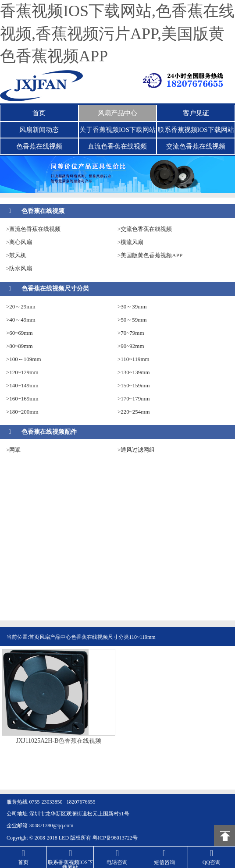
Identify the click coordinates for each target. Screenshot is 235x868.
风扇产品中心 (117, 113)
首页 (39, 113)
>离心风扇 (19, 242)
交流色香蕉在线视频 (196, 146)
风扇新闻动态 (39, 130)
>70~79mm (131, 333)
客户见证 (196, 113)
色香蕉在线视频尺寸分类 (55, 289)
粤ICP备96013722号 (115, 838)
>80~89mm (20, 346)
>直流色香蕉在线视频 (33, 229)
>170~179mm (134, 399)
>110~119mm (134, 359)
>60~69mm (20, 333)
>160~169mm (22, 399)
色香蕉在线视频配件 (49, 432)
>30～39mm (132, 306)
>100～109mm (24, 359)
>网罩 (13, 450)
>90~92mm (131, 346)
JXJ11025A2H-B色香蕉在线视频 (59, 741)
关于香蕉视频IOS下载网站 (117, 130)
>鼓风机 (16, 255)
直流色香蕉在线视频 (117, 146)
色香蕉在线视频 (39, 146)
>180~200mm (22, 412)
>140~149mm (22, 385)
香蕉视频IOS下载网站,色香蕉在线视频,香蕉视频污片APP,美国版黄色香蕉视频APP (117, 34)
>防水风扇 (19, 268)
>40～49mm (21, 320)
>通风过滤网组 (136, 450)
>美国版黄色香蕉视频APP (150, 255)
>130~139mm (134, 372)
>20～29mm (21, 306)
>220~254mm (134, 412)
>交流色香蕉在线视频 (145, 229)
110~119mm (142, 637)
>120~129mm (22, 372)
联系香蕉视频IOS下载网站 (196, 130)
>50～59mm (132, 320)
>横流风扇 (130, 242)
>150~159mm (134, 385)
